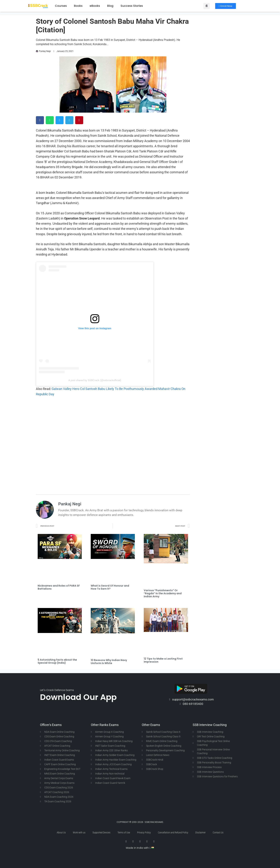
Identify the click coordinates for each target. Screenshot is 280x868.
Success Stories (132, 6)
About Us (61, 832)
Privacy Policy (144, 832)
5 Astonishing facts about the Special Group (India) (57, 661)
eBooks (95, 6)
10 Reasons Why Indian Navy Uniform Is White (109, 662)
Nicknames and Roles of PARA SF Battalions (59, 587)
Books (78, 6)
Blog (110, 6)
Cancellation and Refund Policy (173, 832)
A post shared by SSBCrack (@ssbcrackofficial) (95, 380)
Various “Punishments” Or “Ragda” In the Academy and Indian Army (163, 593)
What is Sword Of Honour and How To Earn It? (110, 587)
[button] (207, 6)
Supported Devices (101, 832)
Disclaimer (200, 832)
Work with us (79, 832)
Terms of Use (124, 832)
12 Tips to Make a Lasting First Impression (163, 660)
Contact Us (218, 832)
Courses (61, 6)
